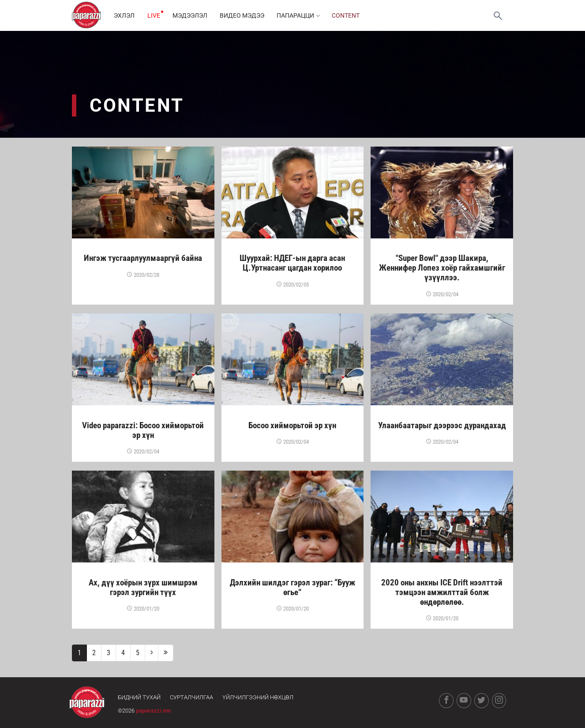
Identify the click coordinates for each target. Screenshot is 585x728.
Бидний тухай (139, 697)
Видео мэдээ (245, 15)
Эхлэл (125, 15)
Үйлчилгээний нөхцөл (258, 697)
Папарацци (302, 15)
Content (350, 15)
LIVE (155, 15)
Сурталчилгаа (191, 697)
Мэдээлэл (192, 15)
